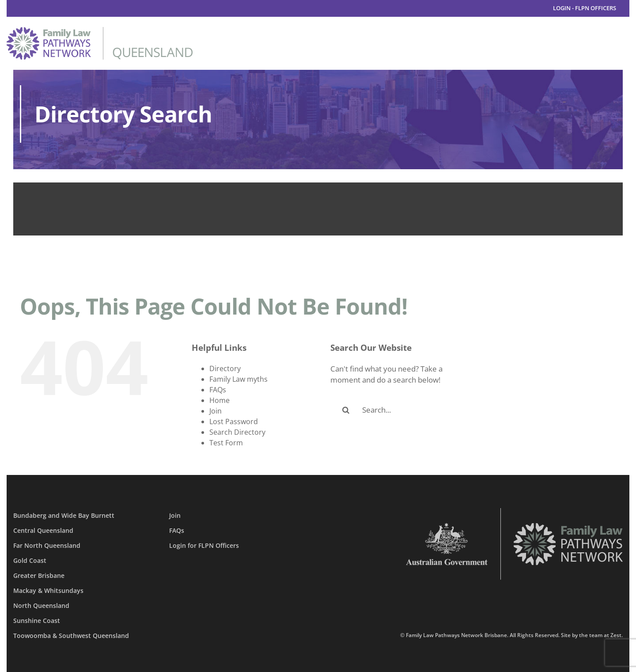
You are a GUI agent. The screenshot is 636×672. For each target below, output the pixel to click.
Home (220, 400)
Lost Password (234, 421)
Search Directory (237, 432)
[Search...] (401, 410)
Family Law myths (238, 379)
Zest (616, 635)
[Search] (346, 410)
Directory (225, 368)
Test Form (226, 443)
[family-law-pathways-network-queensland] (100, 31)
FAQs (218, 390)
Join (216, 411)
